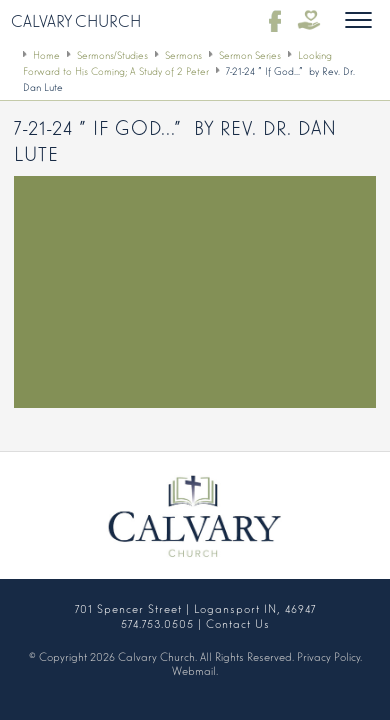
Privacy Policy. (329, 656)
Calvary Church (76, 20)
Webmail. (195, 670)
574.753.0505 (157, 623)
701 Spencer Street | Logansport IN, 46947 (195, 608)
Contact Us (238, 623)
